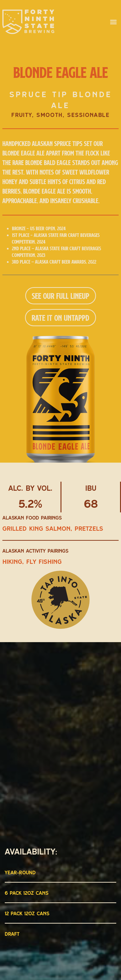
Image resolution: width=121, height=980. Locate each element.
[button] (113, 22)
